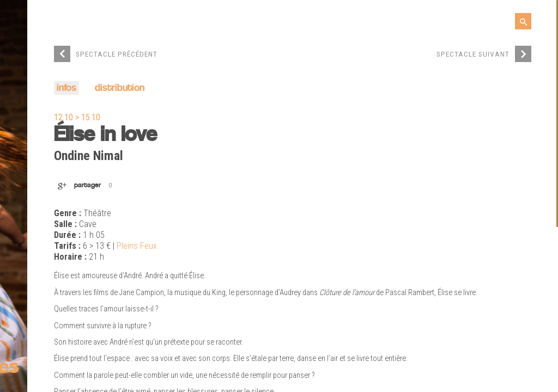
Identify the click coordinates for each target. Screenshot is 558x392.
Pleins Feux (137, 246)
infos (66, 88)
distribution (120, 88)
